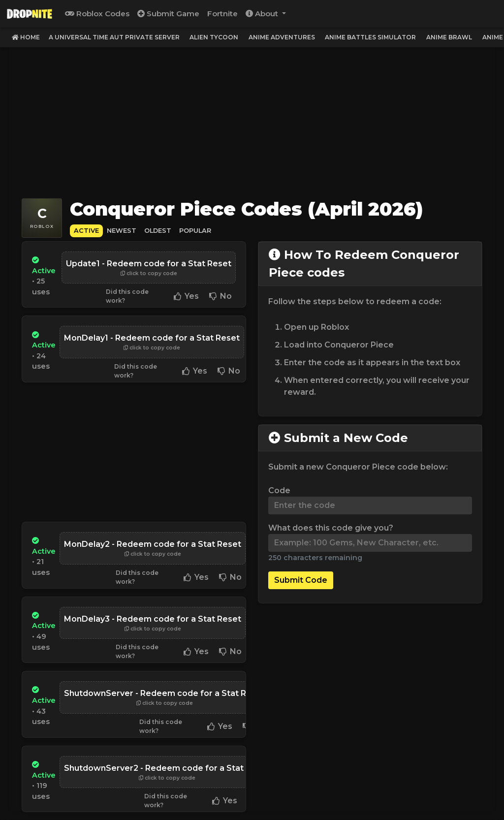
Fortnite (222, 14)
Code (279, 490)
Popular (195, 231)
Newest (122, 231)
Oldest (158, 231)
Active (86, 231)
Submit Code (301, 580)
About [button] (263, 14)
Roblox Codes (97, 14)
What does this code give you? (331, 528)
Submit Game (168, 14)
